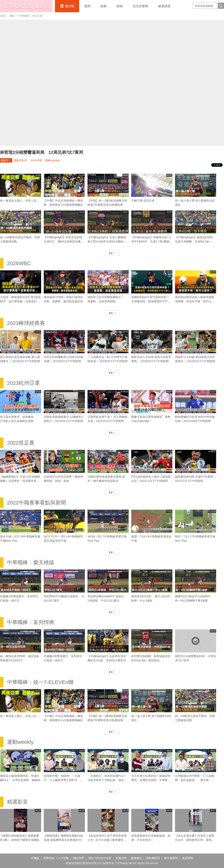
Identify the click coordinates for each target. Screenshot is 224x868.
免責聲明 (188, 858)
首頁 (3, 16)
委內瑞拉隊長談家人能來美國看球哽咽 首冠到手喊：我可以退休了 (195, 301)
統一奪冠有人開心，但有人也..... (20, 201)
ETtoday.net (125, 863)
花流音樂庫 (140, 6)
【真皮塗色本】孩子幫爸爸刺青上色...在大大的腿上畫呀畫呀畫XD (107, 840)
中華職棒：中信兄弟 (30, 16)
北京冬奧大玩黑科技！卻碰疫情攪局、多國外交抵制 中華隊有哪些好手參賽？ (151, 780)
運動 (12, 16)
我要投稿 (49, 858)
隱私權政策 (153, 858)
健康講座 (164, 6)
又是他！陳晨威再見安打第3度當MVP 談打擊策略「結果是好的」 (20, 301)
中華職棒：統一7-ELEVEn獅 (40, 682)
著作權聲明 (171, 858)
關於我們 (79, 858)
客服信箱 (121, 858)
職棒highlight (53, 160)
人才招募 (63, 858)
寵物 (120, 6)
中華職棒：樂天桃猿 (31, 562)
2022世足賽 (21, 443)
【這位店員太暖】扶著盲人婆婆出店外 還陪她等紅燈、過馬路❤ (195, 840)
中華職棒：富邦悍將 (31, 622)
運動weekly (20, 742)
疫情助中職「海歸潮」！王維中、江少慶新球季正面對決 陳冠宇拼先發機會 (63, 780)
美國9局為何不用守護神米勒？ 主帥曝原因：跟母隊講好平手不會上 (152, 301)
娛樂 (103, 6)
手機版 (35, 858)
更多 (112, 253)
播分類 (70, 6)
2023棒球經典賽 (26, 323)
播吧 (26, 6)
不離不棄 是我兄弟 (143, 201)
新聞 (87, 6)
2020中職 (36, 160)
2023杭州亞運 (23, 383)
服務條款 (136, 858)
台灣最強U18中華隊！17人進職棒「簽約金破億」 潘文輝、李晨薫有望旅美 (195, 780)
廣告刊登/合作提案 (100, 858)
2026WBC (19, 263)
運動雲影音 (20, 160)
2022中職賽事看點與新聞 (36, 503)
